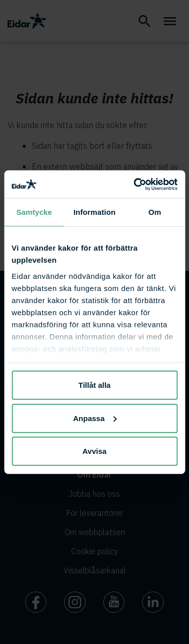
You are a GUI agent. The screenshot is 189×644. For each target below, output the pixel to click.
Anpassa (95, 418)
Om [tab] (155, 212)
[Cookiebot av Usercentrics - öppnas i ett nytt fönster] (135, 184)
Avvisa (95, 451)
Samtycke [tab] (34, 212)
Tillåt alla (95, 385)
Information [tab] (95, 212)
